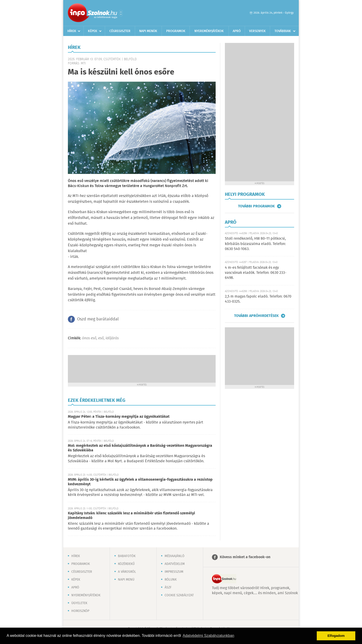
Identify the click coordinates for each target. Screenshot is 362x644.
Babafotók (127, 556)
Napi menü (126, 580)
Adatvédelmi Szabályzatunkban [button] (208, 636)
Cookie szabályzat (179, 595)
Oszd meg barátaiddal (98, 319)
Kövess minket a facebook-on (245, 557)
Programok (176, 31)
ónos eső (89, 338)
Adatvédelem (175, 564)
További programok (256, 206)
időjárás (112, 338)
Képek (93, 31)
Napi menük (148, 31)
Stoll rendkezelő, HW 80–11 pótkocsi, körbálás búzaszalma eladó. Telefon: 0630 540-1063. (255, 244)
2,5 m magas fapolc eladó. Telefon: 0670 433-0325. (258, 299)
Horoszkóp (80, 611)
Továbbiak (283, 31)
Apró (237, 31)
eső (101, 338)
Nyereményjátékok (209, 31)
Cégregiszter (120, 31)
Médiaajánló (175, 556)
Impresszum (174, 572)
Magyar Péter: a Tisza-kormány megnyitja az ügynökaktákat (119, 417)
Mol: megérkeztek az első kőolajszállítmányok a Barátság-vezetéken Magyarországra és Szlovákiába (140, 448)
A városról (127, 572)
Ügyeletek (79, 603)
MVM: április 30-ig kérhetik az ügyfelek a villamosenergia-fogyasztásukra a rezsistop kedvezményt (140, 482)
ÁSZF (168, 587)
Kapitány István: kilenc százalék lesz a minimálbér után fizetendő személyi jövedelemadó (131, 516)
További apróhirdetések (256, 316)
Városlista (121, 13)
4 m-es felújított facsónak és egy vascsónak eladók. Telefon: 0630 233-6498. (256, 273)
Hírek (72, 31)
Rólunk (171, 580)
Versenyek (257, 31)
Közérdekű (126, 564)
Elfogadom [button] (336, 636)
